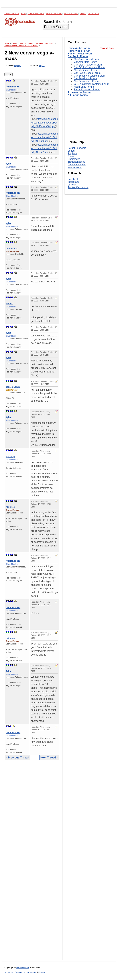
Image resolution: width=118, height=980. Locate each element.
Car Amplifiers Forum (85, 62)
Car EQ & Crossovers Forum (90, 67)
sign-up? (18, 66)
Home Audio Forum (79, 48)
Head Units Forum (84, 87)
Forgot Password (77, 148)
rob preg (10, 507)
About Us (9, 972)
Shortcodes (74, 159)
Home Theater (54, 14)
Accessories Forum (79, 92)
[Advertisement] (32, 862)
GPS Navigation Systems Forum (92, 84)
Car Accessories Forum (87, 59)
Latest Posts (12, 14)
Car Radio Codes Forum (87, 73)
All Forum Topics (78, 95)
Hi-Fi (23, 14)
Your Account (75, 167)
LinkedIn (72, 185)
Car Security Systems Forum (90, 76)
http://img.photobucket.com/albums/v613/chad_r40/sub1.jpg (44, 148)
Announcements (77, 165)
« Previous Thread (17, 758)
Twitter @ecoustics (78, 187)
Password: (42, 67)
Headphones (71, 14)
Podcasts (94, 14)
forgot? (42, 66)
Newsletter (32, 972)
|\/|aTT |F (10, 456)
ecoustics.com (23, 968)
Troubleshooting (77, 162)
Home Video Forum (79, 51)
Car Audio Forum (78, 56)
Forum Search (56, 27)
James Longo (13, 387)
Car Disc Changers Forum (88, 65)
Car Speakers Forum (85, 78)
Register (72, 153)
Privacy (42, 972)
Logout (72, 151)
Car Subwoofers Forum (87, 81)
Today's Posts (106, 48)
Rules (71, 156)
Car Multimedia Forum (86, 70)
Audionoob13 (13, 87)
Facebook (73, 179)
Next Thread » (49, 758)
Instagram (73, 182)
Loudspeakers (36, 14)
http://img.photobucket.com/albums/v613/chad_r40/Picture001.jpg (44, 123)
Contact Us (20, 972)
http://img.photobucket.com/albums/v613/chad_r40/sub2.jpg (44, 137)
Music (83, 14)
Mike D (9, 304)
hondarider (12, 248)
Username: (17, 67)
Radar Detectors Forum (87, 90)
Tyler (8, 164)
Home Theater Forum (80, 54)
